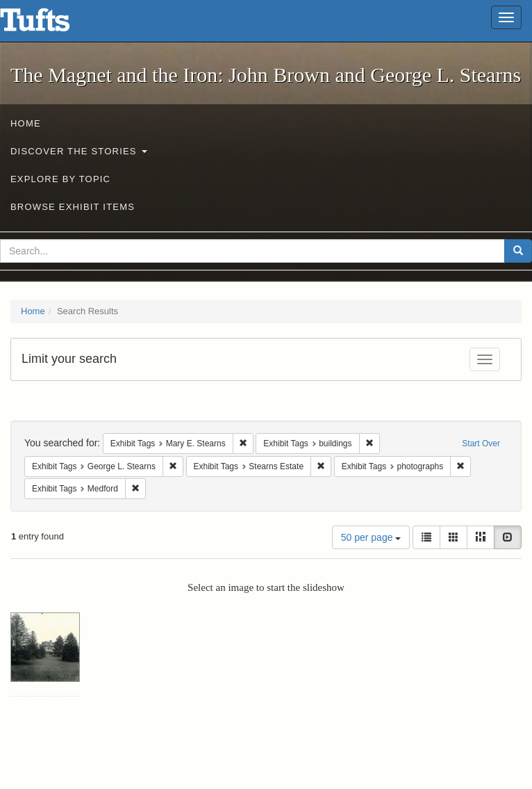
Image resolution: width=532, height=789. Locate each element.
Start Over (481, 444)
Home (26, 123)
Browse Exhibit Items (73, 207)
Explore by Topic (60, 179)
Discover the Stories (79, 151)
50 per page (371, 537)
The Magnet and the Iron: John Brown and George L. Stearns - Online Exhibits (52, 24)
